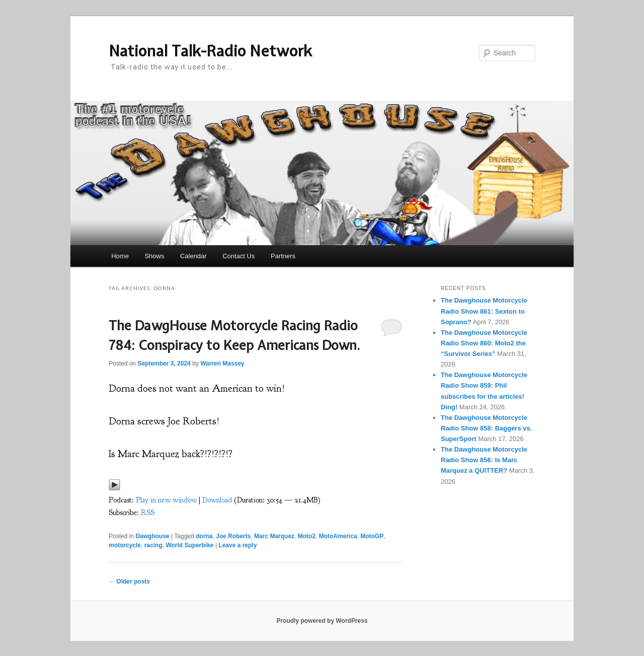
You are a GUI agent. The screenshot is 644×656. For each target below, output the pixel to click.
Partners (283, 256)
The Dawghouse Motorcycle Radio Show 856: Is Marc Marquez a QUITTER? (484, 460)
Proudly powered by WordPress (322, 621)
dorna (204, 536)
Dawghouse (152, 536)
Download (217, 500)
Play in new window (166, 500)
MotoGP (372, 536)
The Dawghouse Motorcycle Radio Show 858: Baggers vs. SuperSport (486, 428)
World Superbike (189, 545)
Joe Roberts (233, 536)
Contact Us (238, 256)
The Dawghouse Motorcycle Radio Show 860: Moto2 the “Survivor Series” (484, 343)
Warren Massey (222, 363)
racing (153, 545)
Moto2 (307, 536)
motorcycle (125, 545)
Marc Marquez (274, 536)
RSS (148, 513)
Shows (154, 256)
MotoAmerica (338, 536)
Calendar (193, 256)
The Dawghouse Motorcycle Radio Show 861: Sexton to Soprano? (484, 311)
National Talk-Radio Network (210, 51)
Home (120, 256)
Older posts (129, 581)
